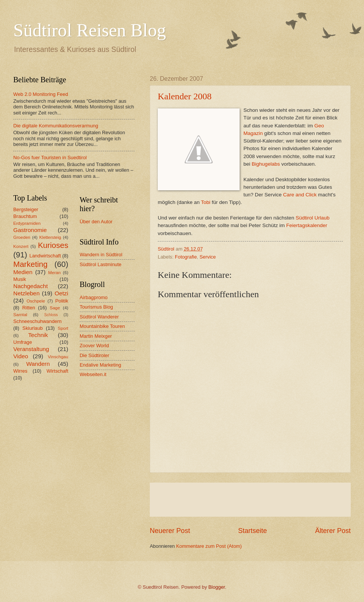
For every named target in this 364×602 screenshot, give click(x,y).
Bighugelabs (266, 164)
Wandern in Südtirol (101, 255)
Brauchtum (25, 216)
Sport (63, 328)
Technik (38, 335)
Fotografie (186, 257)
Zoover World (94, 346)
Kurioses (53, 245)
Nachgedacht (31, 286)
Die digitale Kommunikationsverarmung (56, 126)
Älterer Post (333, 531)
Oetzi (61, 293)
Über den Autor (96, 222)
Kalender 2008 (185, 96)
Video (21, 356)
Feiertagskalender (307, 225)
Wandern (38, 364)
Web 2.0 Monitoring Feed (41, 94)
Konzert (21, 246)
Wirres (20, 371)
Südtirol (166, 249)
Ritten (29, 308)
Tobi (206, 202)
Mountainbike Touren (102, 326)
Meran (54, 273)
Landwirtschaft (45, 256)
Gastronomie (30, 230)
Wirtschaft (57, 371)
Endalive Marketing (100, 365)
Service (208, 257)
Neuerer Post (170, 531)
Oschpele (36, 301)
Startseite (253, 531)
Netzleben (27, 293)
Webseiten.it (93, 374)
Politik (62, 301)
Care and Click (300, 195)
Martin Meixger (96, 336)
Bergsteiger (26, 209)
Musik (20, 279)
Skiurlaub (33, 328)
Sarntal (20, 315)
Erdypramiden (27, 223)
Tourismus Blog (96, 307)
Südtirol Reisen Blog (90, 30)
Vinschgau (58, 357)
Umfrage (23, 342)
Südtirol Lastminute (100, 264)
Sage (55, 308)
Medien (23, 272)
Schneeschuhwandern (37, 321)
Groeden (22, 237)
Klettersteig (50, 237)
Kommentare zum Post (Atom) (209, 546)
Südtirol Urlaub (313, 218)
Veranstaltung (31, 349)
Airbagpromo (94, 297)
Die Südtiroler (94, 355)
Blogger (217, 587)
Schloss (51, 315)
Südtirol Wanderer (99, 317)
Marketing (30, 264)
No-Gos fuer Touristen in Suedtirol (50, 158)
